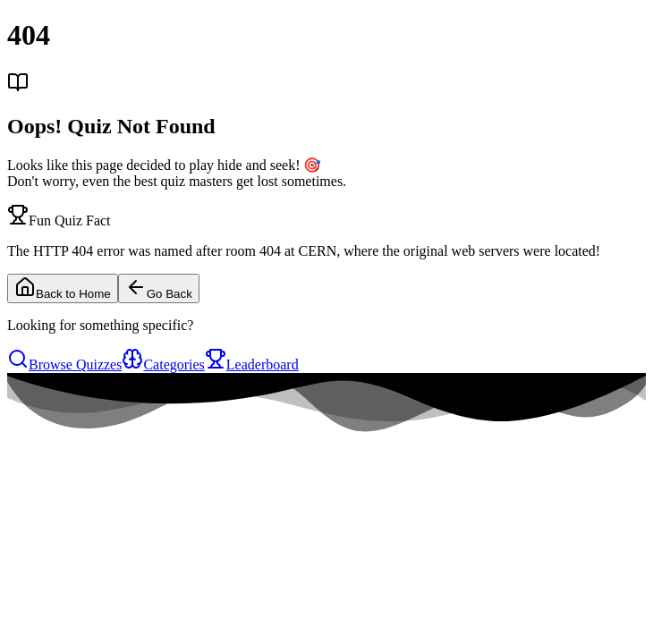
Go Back (159, 288)
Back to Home (63, 288)
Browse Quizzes (64, 364)
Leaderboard (252, 364)
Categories (163, 364)
